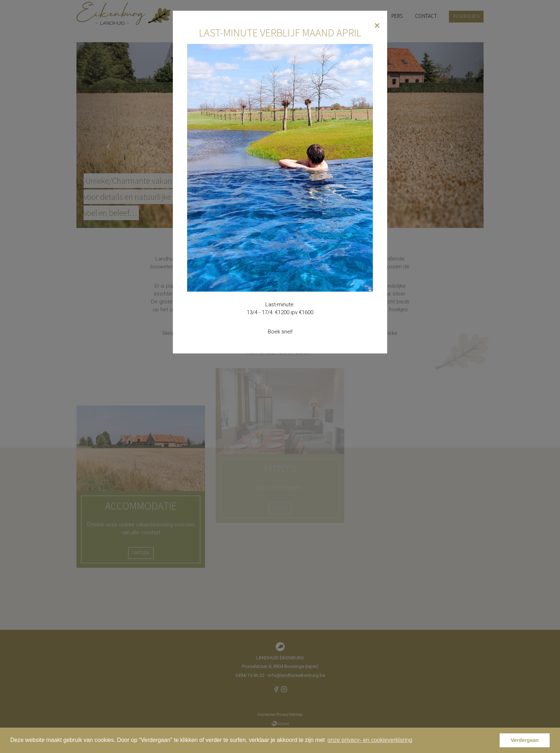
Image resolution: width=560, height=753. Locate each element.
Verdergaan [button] (525, 740)
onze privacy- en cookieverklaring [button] (370, 740)
